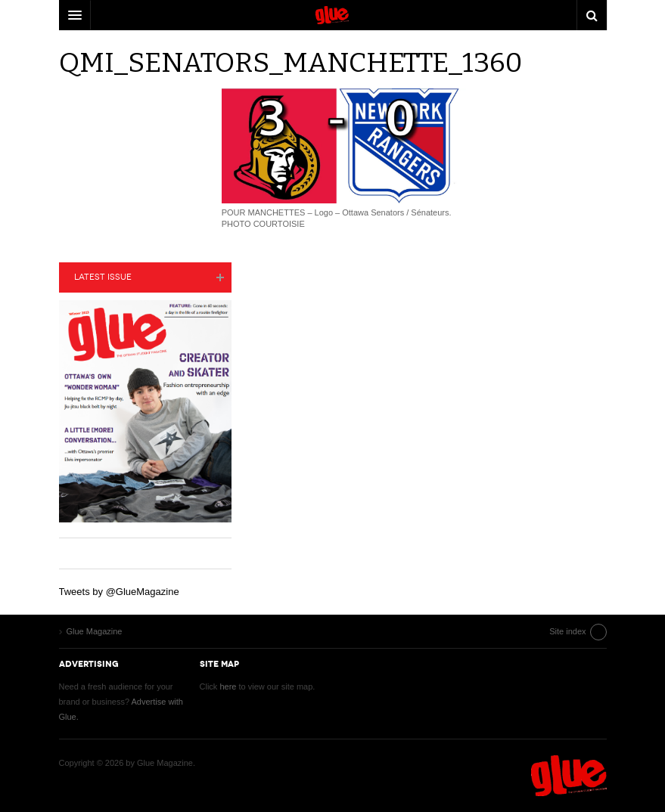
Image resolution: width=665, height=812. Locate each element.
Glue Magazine (569, 776)
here (228, 686)
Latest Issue (103, 277)
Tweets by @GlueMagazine (119, 592)
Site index (567, 631)
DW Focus (333, 15)
